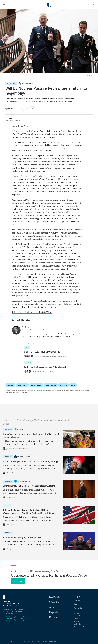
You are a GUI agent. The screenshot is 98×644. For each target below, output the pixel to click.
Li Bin (10, 118)
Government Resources (82, 627)
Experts (54, 612)
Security (10, 385)
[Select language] (10, 109)
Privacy (76, 621)
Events (77, 600)
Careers (76, 619)
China (73, 385)
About (53, 607)
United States (51, 385)
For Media (77, 624)
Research (54, 596)
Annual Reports (79, 616)
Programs (78, 596)
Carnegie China (28, 83)
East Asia (64, 385)
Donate (53, 617)
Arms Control (22, 385)
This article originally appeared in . (32, 312)
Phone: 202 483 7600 (10, 613)
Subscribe (18, 581)
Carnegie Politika (24, 481)
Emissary (20, 429)
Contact (76, 613)
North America (36, 385)
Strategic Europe (24, 457)
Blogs (76, 604)
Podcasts (78, 608)
